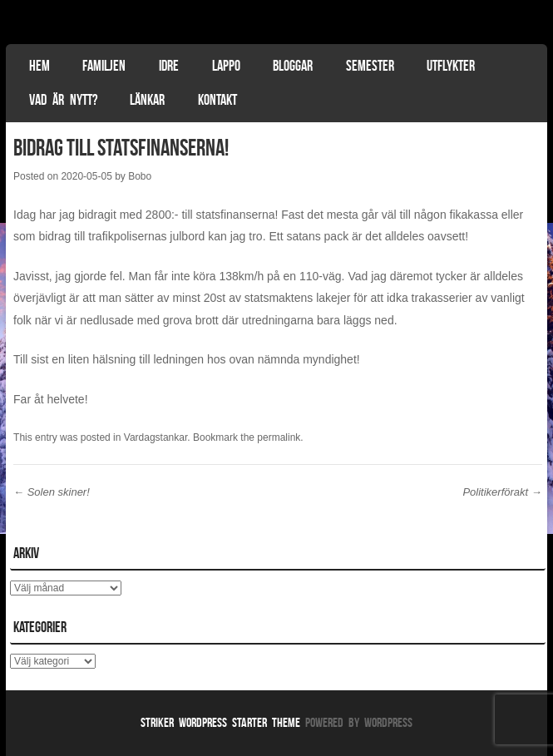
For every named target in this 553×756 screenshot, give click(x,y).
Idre (169, 66)
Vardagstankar (156, 437)
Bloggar (293, 66)
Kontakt (217, 100)
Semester (370, 66)
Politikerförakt (502, 492)
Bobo (140, 176)
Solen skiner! (52, 492)
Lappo (226, 66)
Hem (39, 66)
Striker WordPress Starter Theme (220, 722)
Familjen (104, 66)
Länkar (147, 100)
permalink (279, 437)
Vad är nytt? (63, 100)
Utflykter (451, 66)
